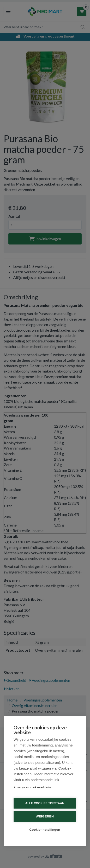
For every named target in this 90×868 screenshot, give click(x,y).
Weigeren (45, 816)
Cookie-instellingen (45, 830)
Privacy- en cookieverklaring (33, 787)
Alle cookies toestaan (45, 803)
